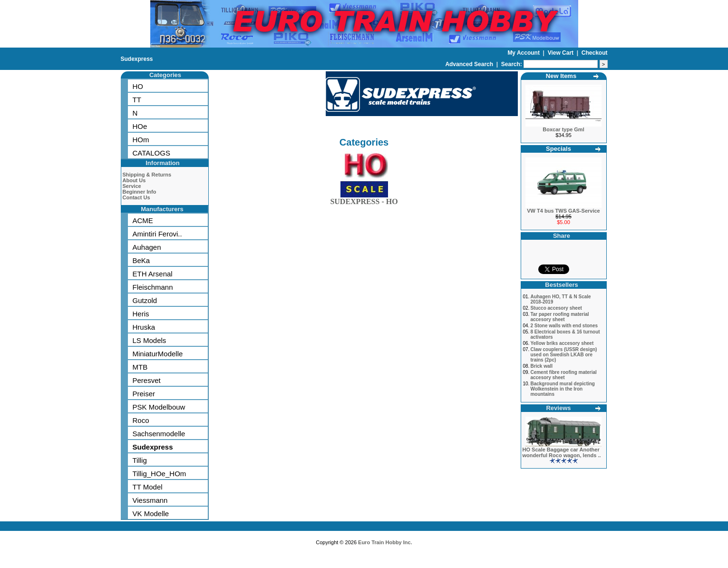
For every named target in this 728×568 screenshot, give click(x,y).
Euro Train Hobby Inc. (385, 542)
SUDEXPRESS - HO (364, 200)
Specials (558, 149)
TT (137, 100)
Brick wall (541, 366)
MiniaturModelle (158, 354)
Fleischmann (153, 287)
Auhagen (147, 247)
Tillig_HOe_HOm (160, 474)
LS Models (150, 340)
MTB (140, 367)
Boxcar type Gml (563, 129)
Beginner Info (140, 192)
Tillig (140, 460)
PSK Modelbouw (159, 407)
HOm (141, 140)
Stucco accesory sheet (556, 308)
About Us (134, 180)
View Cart (562, 53)
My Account (524, 53)
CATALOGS (151, 153)
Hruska (144, 327)
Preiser (144, 394)
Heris (141, 314)
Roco (141, 420)
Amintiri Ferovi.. (157, 234)
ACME (143, 220)
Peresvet (147, 380)
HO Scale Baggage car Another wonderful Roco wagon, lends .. (562, 452)
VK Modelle (151, 514)
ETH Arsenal (153, 274)
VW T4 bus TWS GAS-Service (563, 211)
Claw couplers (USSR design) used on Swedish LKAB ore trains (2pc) (563, 355)
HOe (140, 126)
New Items (561, 76)
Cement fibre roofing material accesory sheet (563, 375)
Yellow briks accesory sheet (562, 343)
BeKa (141, 260)
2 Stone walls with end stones (564, 326)
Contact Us (136, 197)
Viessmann (150, 500)
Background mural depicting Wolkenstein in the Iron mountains (563, 389)
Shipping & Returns (147, 175)
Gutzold (145, 300)
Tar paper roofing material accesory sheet (559, 317)
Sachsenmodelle (159, 434)
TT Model (148, 487)
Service (132, 186)
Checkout (595, 53)
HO (138, 86)
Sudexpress (137, 59)
